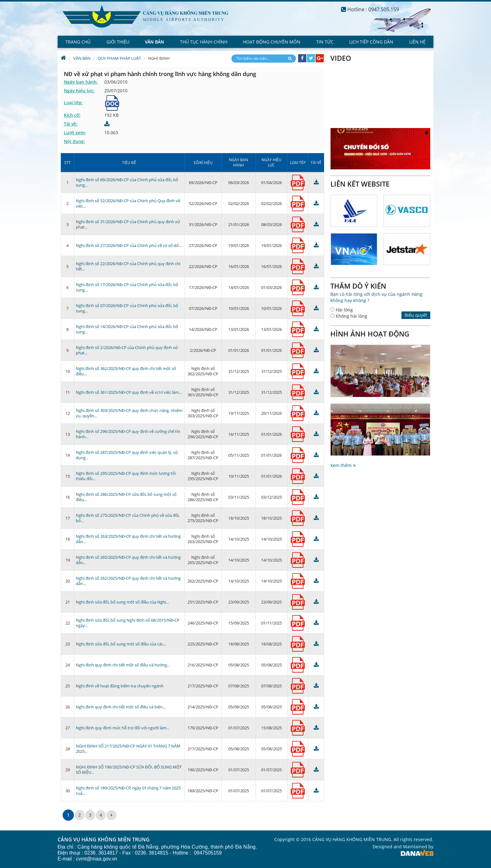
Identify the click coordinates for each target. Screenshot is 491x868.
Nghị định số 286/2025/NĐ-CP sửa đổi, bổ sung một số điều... (126, 497)
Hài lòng (344, 310)
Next (430, 184)
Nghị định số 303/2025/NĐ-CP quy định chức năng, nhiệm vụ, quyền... (129, 413)
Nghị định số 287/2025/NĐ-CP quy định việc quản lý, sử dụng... (127, 455)
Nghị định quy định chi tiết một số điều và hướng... (123, 665)
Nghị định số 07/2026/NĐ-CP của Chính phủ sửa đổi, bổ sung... (127, 308)
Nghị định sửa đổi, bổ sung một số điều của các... (121, 644)
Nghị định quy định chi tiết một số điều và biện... (121, 707)
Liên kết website (360, 184)
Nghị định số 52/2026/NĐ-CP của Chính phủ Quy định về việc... (128, 203)
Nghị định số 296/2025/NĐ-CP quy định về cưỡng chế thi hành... (128, 434)
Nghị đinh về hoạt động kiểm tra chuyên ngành (120, 686)
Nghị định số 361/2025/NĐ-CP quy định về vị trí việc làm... (129, 392)
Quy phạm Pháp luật (119, 58)
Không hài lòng (351, 316)
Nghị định (159, 58)
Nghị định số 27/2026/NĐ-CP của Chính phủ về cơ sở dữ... (129, 245)
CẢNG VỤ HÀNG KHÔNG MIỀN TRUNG (104, 840)
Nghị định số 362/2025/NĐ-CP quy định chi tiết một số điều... (126, 371)
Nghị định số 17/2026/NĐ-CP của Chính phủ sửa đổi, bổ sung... (127, 287)
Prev (423, 184)
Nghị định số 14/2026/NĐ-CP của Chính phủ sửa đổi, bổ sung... (127, 329)
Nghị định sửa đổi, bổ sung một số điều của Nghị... (122, 602)
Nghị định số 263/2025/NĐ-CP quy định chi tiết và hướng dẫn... (128, 539)
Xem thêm (341, 465)
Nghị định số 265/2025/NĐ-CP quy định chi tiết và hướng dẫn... (128, 560)
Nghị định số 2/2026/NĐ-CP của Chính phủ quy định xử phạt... (127, 350)
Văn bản (82, 58)
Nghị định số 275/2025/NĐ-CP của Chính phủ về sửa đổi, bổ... (128, 518)
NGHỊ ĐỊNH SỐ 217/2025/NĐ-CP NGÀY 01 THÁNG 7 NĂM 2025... (128, 749)
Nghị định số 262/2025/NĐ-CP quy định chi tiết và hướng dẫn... (128, 581)
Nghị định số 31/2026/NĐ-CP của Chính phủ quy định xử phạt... (128, 224)
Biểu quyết (416, 315)
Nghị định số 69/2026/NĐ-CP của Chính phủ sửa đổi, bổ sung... (127, 182)
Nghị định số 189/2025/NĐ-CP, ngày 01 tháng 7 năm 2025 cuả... (128, 791)
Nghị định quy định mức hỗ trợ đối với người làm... (123, 728)
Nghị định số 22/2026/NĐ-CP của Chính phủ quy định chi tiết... (128, 266)
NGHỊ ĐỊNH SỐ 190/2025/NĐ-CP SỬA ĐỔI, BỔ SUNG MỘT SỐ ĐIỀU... (129, 770)
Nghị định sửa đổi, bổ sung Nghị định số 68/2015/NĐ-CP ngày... (128, 623)
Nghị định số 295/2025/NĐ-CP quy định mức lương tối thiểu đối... (126, 476)
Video (341, 58)
